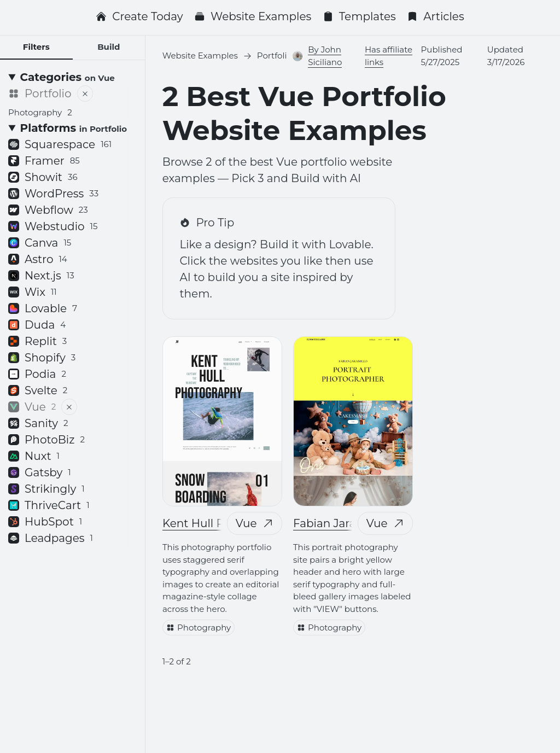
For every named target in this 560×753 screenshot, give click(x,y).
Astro (38, 259)
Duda (37, 325)
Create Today (139, 16)
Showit (43, 177)
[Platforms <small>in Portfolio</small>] (72, 128)
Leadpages (51, 538)
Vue (254, 523)
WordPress (53, 194)
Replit (37, 341)
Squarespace (60, 144)
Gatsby (40, 472)
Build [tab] (109, 47)
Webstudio (53, 226)
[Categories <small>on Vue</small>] (72, 77)
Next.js (41, 276)
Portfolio (40, 94)
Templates (359, 16)
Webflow (48, 210)
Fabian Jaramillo (338, 523)
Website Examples (253, 16)
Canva (40, 243)
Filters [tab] (36, 47)
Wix (33, 292)
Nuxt (34, 456)
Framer (44, 161)
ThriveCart (49, 505)
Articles (436, 16)
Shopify (42, 358)
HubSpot (45, 522)
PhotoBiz (46, 440)
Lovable (43, 308)
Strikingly (46, 489)
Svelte (38, 390)
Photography (199, 627)
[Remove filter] (85, 94)
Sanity (38, 423)
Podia (37, 374)
